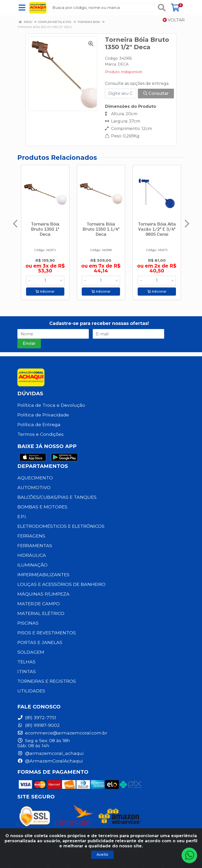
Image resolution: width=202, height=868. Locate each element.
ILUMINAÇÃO (32, 565)
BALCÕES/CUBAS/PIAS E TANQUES (57, 497)
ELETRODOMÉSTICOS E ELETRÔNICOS (61, 526)
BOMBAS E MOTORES (42, 507)
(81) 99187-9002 (39, 725)
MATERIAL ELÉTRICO (41, 613)
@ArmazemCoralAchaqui (50, 761)
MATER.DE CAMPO (39, 604)
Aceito (102, 854)
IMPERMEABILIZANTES (43, 575)
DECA (123, 64)
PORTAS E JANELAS (40, 642)
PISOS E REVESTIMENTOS (47, 633)
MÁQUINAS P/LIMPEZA (43, 594)
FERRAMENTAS (35, 545)
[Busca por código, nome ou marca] (102, 8)
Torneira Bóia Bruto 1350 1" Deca (45, 229)
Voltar (174, 20)
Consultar (156, 93)
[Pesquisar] (162, 8)
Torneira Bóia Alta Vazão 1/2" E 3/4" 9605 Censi (157, 229)
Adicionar (45, 291)
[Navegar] (15, 224)
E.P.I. (22, 516)
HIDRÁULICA (32, 555)
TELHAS (26, 662)
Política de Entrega (39, 424)
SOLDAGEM (31, 652)
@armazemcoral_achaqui (50, 753)
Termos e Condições (40, 434)
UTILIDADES (31, 691)
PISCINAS (28, 623)
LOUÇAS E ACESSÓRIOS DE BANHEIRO (61, 584)
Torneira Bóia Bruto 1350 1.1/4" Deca (101, 229)
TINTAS (27, 671)
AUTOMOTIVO (34, 487)
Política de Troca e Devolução (51, 405)
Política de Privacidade (43, 415)
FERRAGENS (31, 536)
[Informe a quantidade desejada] (45, 281)
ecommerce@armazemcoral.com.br (62, 733)
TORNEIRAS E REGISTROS (47, 681)
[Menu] (22, 8)
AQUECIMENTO (35, 478)
